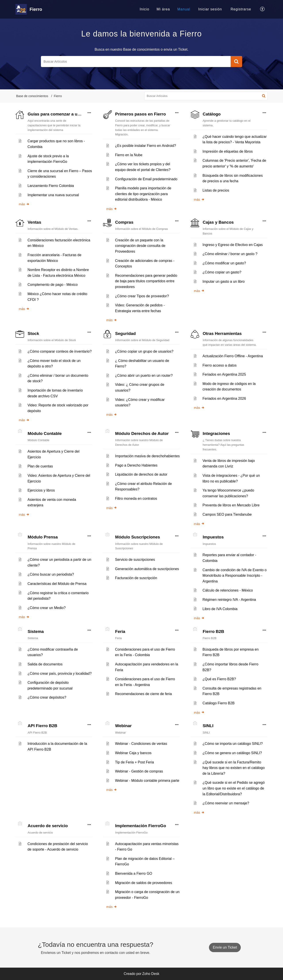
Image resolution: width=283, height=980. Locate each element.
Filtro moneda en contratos (136, 499)
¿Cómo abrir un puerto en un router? (144, 376)
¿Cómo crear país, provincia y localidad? (59, 674)
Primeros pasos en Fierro (141, 114)
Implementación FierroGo (141, 826)
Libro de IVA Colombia (220, 609)
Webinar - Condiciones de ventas (141, 744)
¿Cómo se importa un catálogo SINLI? (233, 744)
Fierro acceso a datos (220, 365)
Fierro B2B (213, 631)
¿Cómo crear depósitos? (47, 697)
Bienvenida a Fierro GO (134, 873)
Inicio (144, 9)
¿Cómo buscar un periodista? (51, 574)
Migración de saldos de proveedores (143, 883)
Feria (120, 631)
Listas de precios (216, 190)
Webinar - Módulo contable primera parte (147, 781)
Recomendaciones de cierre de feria (143, 694)
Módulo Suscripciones (138, 537)
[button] (263, 9)
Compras (124, 222)
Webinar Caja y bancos (133, 753)
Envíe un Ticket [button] (225, 947)
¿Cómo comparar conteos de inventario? (59, 351)
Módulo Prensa (43, 537)
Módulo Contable (45, 433)
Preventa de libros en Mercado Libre (231, 505)
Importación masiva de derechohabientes (147, 456)
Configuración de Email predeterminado (146, 179)
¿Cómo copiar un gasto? (222, 272)
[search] (136, 61)
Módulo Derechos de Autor (142, 433)
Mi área (163, 9)
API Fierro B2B (42, 726)
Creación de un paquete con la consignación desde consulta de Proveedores (140, 246)
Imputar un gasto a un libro (224, 282)
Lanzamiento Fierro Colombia (51, 186)
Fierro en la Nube (129, 155)
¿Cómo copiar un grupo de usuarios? (144, 351)
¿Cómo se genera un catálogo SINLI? (232, 753)
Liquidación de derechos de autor (141, 474)
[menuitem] (144, 9)
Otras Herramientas (222, 333)
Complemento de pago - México (53, 285)
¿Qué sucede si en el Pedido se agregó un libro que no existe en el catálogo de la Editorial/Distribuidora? (234, 788)
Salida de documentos (45, 664)
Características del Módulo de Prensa (57, 584)
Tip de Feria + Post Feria (134, 762)
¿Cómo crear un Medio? (47, 608)
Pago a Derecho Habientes (136, 465)
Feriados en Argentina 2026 (224, 399)
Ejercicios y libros (41, 490)
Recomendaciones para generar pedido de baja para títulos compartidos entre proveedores (146, 281)
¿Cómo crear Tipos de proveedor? (142, 296)
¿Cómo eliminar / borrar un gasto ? (230, 254)
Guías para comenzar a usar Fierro (62, 114)
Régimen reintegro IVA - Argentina (229, 600)
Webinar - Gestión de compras (139, 771)
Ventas (34, 222)
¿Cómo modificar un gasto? (224, 263)
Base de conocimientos (32, 96)
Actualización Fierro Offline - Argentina (233, 356)
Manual (184, 9)
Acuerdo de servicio (48, 826)
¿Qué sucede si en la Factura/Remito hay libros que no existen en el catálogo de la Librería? (234, 768)
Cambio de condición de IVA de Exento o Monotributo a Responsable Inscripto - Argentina (235, 576)
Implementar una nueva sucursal (53, 195)
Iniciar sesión (210, 9)
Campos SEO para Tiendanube (227, 514)
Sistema (36, 631)
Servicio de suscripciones (135, 560)
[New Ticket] (225, 947)
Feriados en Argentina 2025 (224, 374)
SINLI (208, 726)
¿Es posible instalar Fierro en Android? (145, 146)
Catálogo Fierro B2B (219, 703)
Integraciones (216, 433)
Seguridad (125, 333)
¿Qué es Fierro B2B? (219, 679)
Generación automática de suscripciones (147, 569)
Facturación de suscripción (136, 578)
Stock (33, 333)
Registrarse (241, 9)
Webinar (123, 726)
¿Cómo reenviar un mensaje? (226, 803)
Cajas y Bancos (218, 222)
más (24, 204)
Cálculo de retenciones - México (228, 590)
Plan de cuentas (40, 466)
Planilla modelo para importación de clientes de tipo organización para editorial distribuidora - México (143, 194)
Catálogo (212, 114)
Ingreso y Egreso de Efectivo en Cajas (233, 245)
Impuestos (213, 537)
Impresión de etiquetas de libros (228, 151)
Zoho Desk (151, 974)
